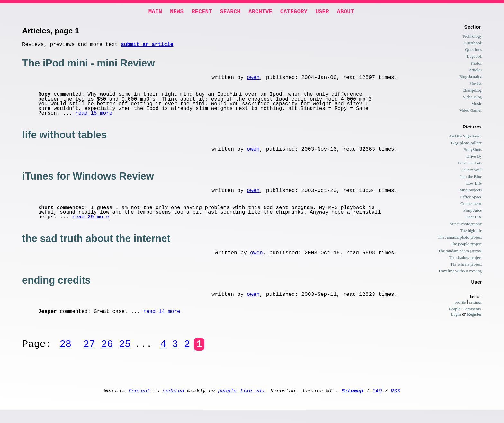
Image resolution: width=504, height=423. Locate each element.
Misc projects (471, 191)
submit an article (147, 47)
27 (89, 353)
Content (139, 402)
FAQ (377, 402)
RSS (396, 402)
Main (155, 12)
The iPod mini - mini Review (88, 66)
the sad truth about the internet (96, 245)
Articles (475, 71)
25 (125, 353)
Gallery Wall (471, 171)
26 (107, 353)
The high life (471, 232)
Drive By (474, 158)
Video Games (471, 112)
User (322, 12)
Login (456, 316)
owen (253, 81)
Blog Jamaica (471, 78)
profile (460, 303)
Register (474, 316)
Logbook (474, 58)
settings (475, 303)
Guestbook (473, 44)
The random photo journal (460, 252)
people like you (241, 402)
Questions (473, 51)
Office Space (471, 198)
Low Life (474, 185)
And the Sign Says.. (465, 137)
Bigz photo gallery (466, 144)
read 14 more (162, 321)
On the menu (471, 205)
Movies (476, 85)
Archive (260, 12)
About (345, 12)
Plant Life (474, 218)
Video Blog (472, 98)
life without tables (64, 139)
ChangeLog (472, 91)
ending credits (56, 288)
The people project (466, 245)
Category (294, 12)
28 (65, 353)
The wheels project (466, 265)
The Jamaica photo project (460, 238)
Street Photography (466, 225)
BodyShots (473, 151)
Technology (472, 37)
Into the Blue (471, 178)
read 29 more (91, 224)
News (177, 12)
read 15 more (94, 117)
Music (477, 105)
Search (230, 12)
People (455, 310)
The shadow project (465, 259)
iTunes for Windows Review (88, 181)
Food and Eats (470, 164)
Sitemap (352, 402)
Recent (202, 12)
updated (173, 402)
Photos (476, 64)
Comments (472, 310)
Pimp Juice (473, 211)
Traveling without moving (460, 272)
